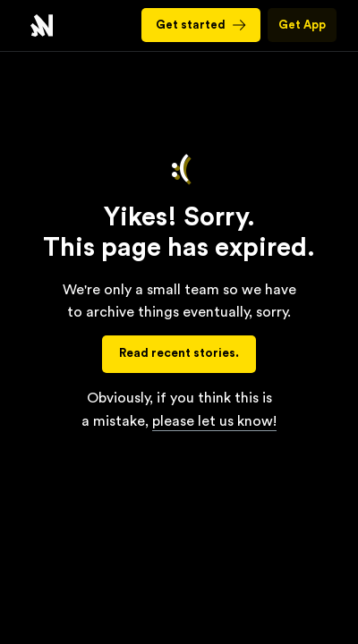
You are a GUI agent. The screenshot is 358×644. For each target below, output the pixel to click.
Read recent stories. (179, 353)
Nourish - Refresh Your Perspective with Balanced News (42, 25)
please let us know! (214, 421)
